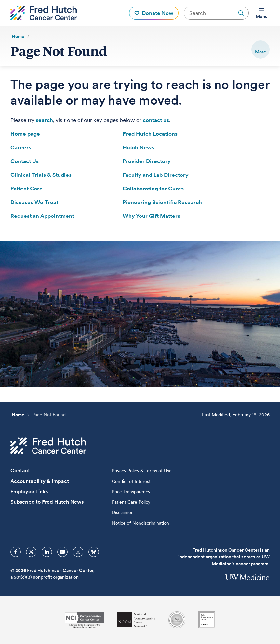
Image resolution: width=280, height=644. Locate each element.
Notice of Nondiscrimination (140, 523)
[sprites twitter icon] (31, 552)
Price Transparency (131, 492)
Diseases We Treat (34, 202)
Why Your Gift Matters (151, 216)
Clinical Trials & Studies (41, 175)
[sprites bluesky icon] (94, 552)
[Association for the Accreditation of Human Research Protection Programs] (177, 620)
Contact (20, 471)
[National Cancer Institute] (84, 620)
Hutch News (138, 147)
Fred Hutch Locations (150, 134)
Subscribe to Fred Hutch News (47, 502)
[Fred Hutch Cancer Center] (48, 446)
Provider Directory (147, 161)
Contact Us (25, 161)
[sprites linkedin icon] (47, 552)
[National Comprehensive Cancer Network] (136, 620)
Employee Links (29, 491)
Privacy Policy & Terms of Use (142, 471)
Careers (21, 147)
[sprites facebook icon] (16, 552)
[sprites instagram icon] (78, 552)
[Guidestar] (207, 620)
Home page (25, 134)
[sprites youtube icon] (62, 552)
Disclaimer (122, 512)
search (44, 120)
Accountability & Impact (40, 481)
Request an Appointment (42, 216)
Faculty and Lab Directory (156, 175)
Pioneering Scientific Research (162, 202)
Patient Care (27, 189)
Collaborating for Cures (153, 189)
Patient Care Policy (131, 502)
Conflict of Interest (131, 481)
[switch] (260, 49)
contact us (156, 120)
